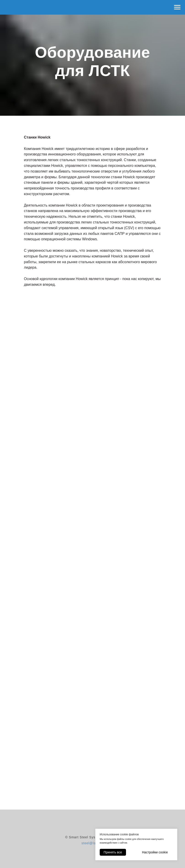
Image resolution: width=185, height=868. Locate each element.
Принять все (113, 852)
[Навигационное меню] (177, 7)
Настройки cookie (155, 852)
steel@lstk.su (92, 843)
